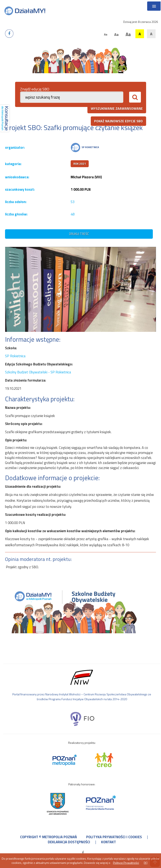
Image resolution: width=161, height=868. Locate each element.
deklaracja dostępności (69, 842)
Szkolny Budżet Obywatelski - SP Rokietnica (38, 372)
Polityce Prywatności (126, 863)
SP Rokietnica (15, 356)
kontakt (108, 842)
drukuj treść (79, 234)
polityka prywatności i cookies (114, 837)
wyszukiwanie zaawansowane (117, 108)
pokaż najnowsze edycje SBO (118, 121)
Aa (106, 34)
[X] (146, 863)
